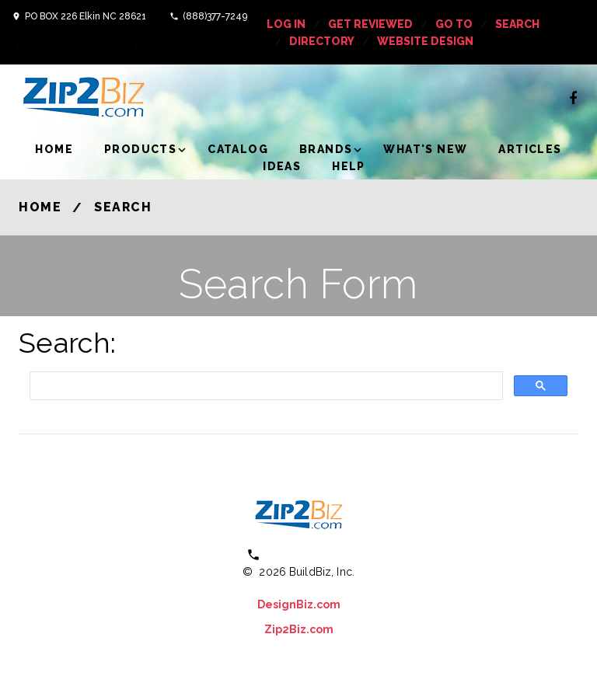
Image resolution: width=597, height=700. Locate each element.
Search (517, 24)
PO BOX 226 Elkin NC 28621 (86, 16)
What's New (425, 149)
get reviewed (370, 24)
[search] (265, 386)
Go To (454, 24)
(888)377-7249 (215, 16)
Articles (530, 149)
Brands (326, 149)
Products (140, 149)
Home (54, 149)
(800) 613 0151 (309, 554)
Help (349, 166)
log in (286, 24)
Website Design (425, 41)
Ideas (282, 166)
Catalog (238, 149)
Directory (322, 41)
